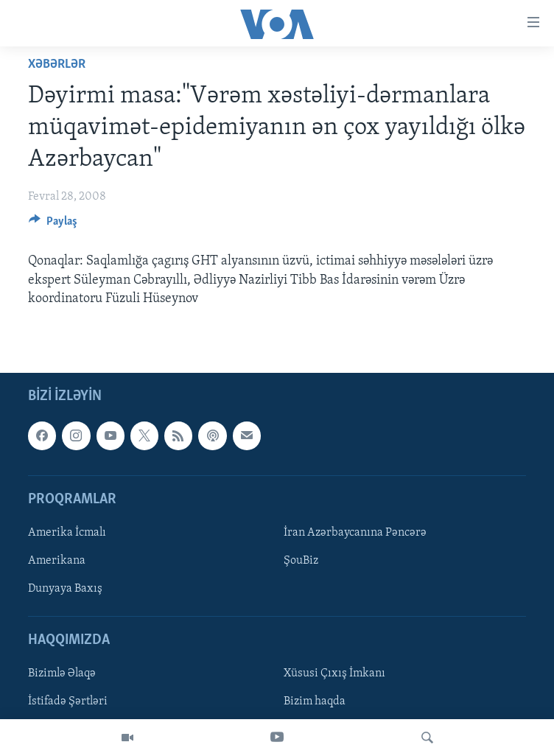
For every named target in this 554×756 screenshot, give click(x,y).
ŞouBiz (301, 561)
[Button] (53, 225)
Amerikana (57, 561)
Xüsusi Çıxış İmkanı (334, 673)
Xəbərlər (57, 64)
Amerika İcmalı (67, 533)
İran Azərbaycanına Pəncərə (355, 533)
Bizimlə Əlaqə (62, 673)
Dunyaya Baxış (65, 589)
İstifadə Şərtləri (68, 701)
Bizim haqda (315, 701)
